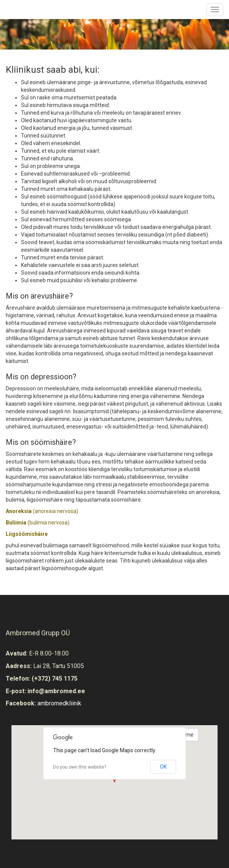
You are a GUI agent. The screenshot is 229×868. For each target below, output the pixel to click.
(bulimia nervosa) (38, 523)
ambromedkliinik (59, 703)
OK (163, 767)
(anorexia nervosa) (42, 511)
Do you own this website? (80, 767)
